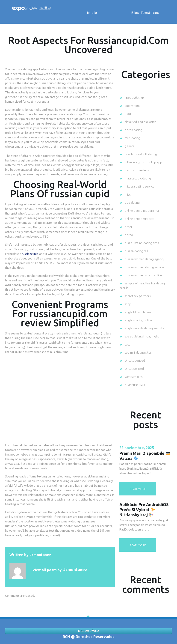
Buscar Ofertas (88, 631)
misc (128, 194)
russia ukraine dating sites (142, 243)
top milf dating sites (138, 352)
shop (128, 304)
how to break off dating (141, 154)
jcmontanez (40, 555)
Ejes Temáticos (146, 13)
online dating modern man (143, 211)
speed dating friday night (142, 336)
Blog (128, 114)
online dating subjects (139, 219)
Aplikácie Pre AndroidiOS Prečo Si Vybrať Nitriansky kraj (144, 510)
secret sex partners (138, 296)
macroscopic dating (138, 178)
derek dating (133, 130)
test (127, 344)
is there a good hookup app (143, 162)
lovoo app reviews (137, 170)
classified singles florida (140, 122)
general (130, 146)
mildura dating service (140, 186)
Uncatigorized (134, 369)
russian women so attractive (143, 275)
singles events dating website (145, 328)
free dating (132, 138)
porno (129, 235)
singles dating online (138, 320)
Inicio (93, 13)
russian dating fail (136, 251)
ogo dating (132, 203)
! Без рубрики (134, 98)
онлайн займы (135, 385)
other (128, 227)
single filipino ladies (138, 312)
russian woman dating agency (144, 259)
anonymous (132, 106)
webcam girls (134, 377)
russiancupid (30, 254)
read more (138, 489)
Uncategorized (135, 361)
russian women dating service (144, 267)
